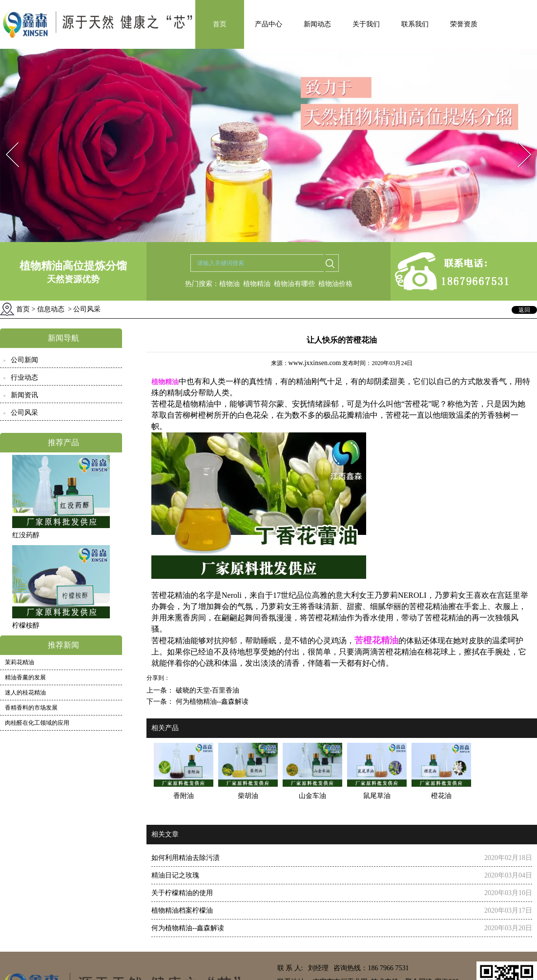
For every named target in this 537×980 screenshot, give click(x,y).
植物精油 (257, 284)
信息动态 (51, 309)
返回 (524, 310)
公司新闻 (24, 360)
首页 (220, 24)
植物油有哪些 (294, 284)
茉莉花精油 (20, 662)
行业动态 (24, 378)
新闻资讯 (24, 395)
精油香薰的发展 (25, 677)
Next (519, 139)
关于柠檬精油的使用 (182, 893)
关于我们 (366, 24)
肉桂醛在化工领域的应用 (37, 723)
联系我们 (415, 24)
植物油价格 (335, 284)
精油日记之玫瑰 (175, 875)
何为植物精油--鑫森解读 (211, 702)
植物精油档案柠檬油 (182, 910)
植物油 (229, 284)
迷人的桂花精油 (25, 693)
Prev (6, 139)
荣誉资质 (464, 24)
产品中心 (268, 24)
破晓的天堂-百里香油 (207, 690)
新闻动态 (317, 24)
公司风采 (24, 413)
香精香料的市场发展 (31, 708)
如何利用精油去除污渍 (186, 858)
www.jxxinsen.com (315, 363)
